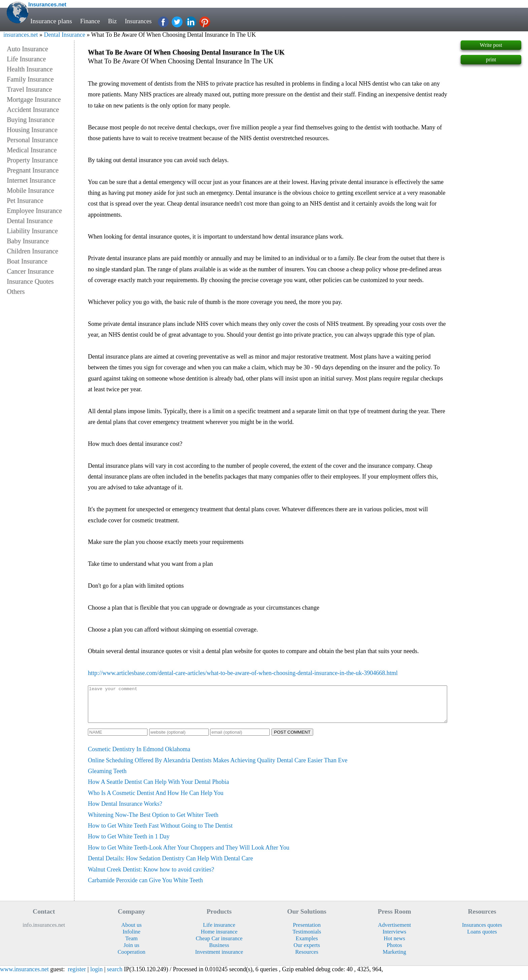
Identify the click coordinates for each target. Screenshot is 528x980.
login (96, 976)
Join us (131, 952)
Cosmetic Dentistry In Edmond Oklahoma (139, 756)
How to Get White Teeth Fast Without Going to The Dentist (160, 833)
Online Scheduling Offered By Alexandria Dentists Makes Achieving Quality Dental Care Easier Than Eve (218, 767)
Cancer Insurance (30, 271)
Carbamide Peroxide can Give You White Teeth (145, 887)
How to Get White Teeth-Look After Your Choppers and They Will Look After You (189, 855)
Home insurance (219, 939)
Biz (114, 21)
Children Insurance (32, 251)
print (491, 59)
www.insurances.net (24, 976)
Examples (307, 945)
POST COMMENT (292, 739)
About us (131, 932)
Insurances (141, 21)
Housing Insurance (32, 130)
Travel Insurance (29, 89)
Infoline (131, 939)
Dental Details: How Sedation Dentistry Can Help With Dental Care (170, 865)
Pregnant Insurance (33, 170)
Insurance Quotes (30, 281)
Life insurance (219, 932)
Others (16, 292)
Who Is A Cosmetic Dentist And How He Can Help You (156, 800)
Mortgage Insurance (34, 99)
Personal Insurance (32, 140)
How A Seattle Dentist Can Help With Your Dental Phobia (158, 789)
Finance (91, 21)
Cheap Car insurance (219, 945)
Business (219, 952)
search (115, 976)
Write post (491, 45)
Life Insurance (26, 59)
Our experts (307, 952)
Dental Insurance (64, 35)
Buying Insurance (31, 120)
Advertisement (394, 932)
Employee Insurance (34, 211)
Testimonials (307, 939)
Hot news (395, 945)
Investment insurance (219, 959)
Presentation (307, 932)
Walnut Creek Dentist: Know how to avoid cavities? (151, 877)
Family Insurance (30, 79)
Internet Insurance (31, 180)
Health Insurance (30, 69)
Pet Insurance (25, 201)
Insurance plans (51, 21)
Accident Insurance (33, 110)
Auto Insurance (27, 49)
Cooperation (131, 959)
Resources (307, 959)
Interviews (394, 939)
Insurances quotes (482, 932)
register (77, 976)
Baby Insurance (28, 241)
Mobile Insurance (30, 190)
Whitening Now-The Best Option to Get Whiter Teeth (153, 822)
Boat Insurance (27, 261)
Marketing (395, 959)
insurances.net (21, 35)
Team (131, 945)
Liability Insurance (32, 231)
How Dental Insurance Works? (125, 811)
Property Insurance (32, 160)
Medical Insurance (32, 150)
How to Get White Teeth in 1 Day (129, 844)
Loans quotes (482, 939)
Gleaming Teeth (107, 778)
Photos (394, 952)
